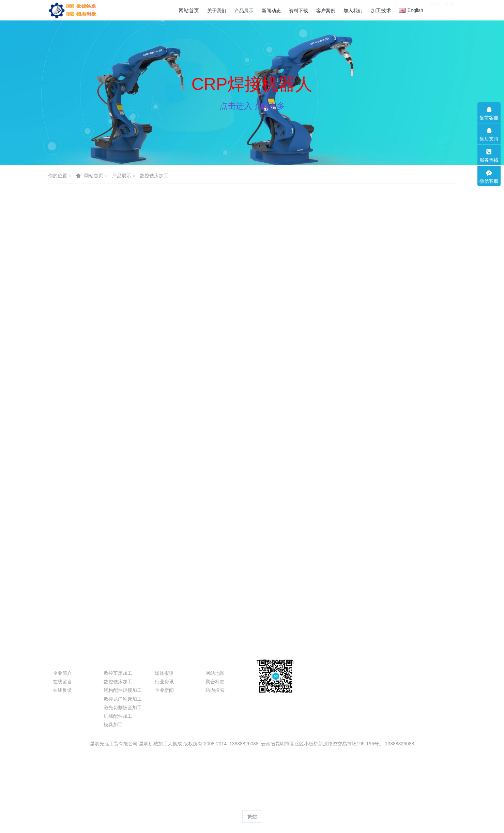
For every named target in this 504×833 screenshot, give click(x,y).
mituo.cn (293, 804)
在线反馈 (62, 690)
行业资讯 (164, 682)
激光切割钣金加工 (123, 708)
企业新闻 (164, 690)
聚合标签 (215, 682)
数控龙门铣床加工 (123, 699)
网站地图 (215, 673)
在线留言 (62, 682)
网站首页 (189, 10)
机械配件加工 (118, 716)
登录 (435, 10)
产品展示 (122, 176)
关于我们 (66, 661)
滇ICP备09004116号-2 (252, 770)
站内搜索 (215, 690)
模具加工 (113, 725)
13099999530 (384, 677)
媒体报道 (164, 673)
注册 (449, 10)
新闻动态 (168, 661)
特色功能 (219, 661)
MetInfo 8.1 (241, 804)
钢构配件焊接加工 (123, 690)
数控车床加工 (118, 673)
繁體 (252, 817)
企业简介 (62, 673)
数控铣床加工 (154, 176)
